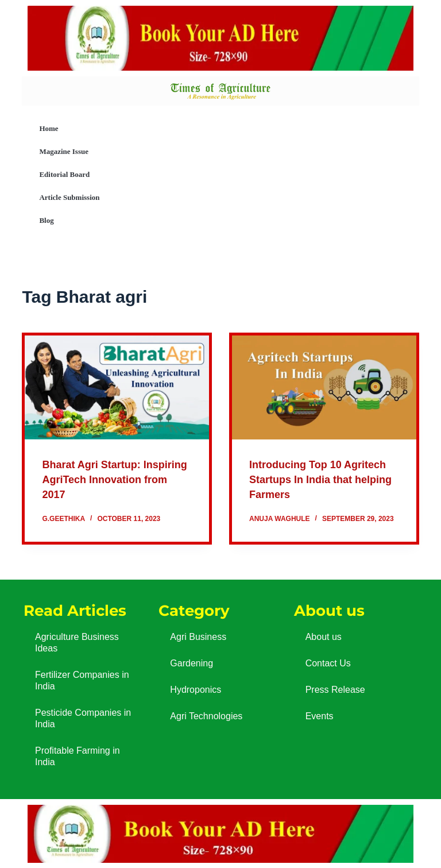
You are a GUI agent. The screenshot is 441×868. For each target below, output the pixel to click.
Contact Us (328, 663)
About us (324, 636)
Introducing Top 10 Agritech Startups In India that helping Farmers (319, 479)
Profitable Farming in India (78, 756)
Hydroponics (196, 689)
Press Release (335, 689)
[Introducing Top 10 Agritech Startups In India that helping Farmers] (324, 387)
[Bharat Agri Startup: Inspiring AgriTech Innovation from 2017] (117, 387)
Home (49, 128)
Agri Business (198, 636)
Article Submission (69, 197)
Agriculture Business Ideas (77, 642)
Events (320, 715)
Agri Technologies (206, 715)
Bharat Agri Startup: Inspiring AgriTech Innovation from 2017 (100, 479)
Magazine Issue (64, 151)
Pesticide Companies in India (83, 718)
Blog (46, 220)
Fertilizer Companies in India (82, 680)
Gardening (192, 663)
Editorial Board (64, 174)
